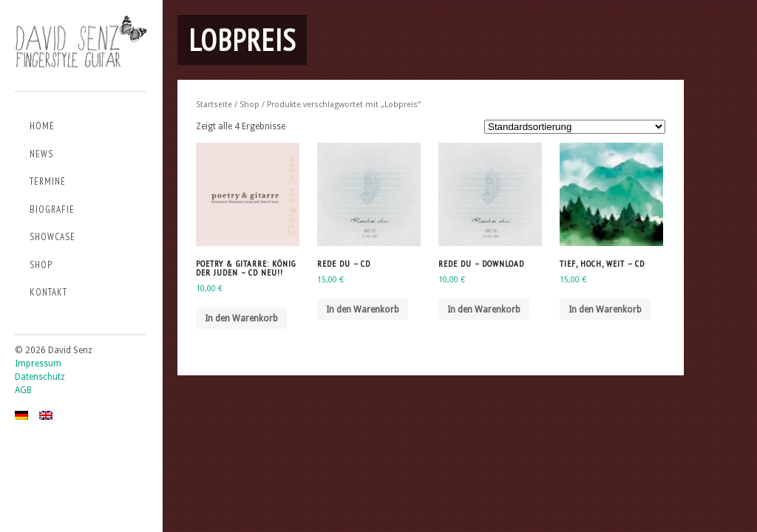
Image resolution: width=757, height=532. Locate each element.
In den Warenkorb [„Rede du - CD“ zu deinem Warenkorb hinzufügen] (363, 310)
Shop (41, 265)
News (41, 154)
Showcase (52, 237)
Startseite (214, 105)
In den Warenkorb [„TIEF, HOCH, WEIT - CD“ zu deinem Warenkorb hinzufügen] (605, 310)
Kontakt (48, 292)
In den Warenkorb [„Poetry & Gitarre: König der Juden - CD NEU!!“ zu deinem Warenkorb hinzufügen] (241, 318)
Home (42, 126)
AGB (23, 390)
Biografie (52, 209)
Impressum (38, 364)
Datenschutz (40, 377)
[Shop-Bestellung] (575, 127)
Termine (48, 181)
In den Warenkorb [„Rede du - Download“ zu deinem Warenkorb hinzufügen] (484, 310)
